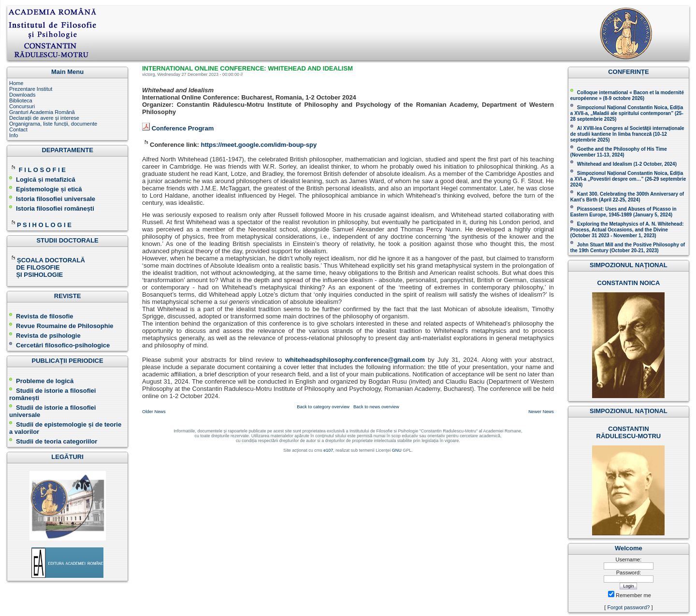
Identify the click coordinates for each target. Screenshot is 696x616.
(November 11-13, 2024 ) (619, 152)
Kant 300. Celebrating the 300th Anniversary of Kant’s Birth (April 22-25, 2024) (627, 197)
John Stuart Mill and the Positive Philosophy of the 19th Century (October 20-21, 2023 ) (628, 248)
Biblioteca (21, 100)
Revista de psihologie (48, 336)
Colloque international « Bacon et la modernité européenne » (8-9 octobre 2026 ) (627, 95)
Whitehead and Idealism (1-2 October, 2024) (627, 164)
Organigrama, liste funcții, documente (53, 124)
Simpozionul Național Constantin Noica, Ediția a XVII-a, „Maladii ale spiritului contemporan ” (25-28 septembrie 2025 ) (627, 113)
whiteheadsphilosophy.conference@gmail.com (355, 360)
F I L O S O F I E (42, 170)
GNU (397, 450)
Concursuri (22, 106)
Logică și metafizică (46, 179)
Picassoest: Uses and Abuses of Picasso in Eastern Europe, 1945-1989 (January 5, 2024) (623, 212)
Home (16, 83)
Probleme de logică (45, 381)
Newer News (541, 412)
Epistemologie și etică (49, 189)
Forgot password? (628, 607)
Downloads (22, 95)
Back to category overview (323, 407)
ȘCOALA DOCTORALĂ (48, 260)
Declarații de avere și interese (44, 118)
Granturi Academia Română (42, 112)
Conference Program (183, 128)
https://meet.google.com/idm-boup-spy (259, 145)
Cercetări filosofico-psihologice (59, 345)
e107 (328, 450)
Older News (154, 412)
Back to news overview (376, 407)
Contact (18, 129)
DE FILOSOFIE (35, 267)
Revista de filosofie (41, 316)
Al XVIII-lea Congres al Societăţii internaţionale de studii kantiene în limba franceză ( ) (627, 134)
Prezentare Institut (31, 89)
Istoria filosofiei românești (55, 208)
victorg (149, 74)
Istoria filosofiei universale (56, 199)
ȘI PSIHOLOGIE (36, 275)
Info (14, 135)
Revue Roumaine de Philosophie (61, 326)
